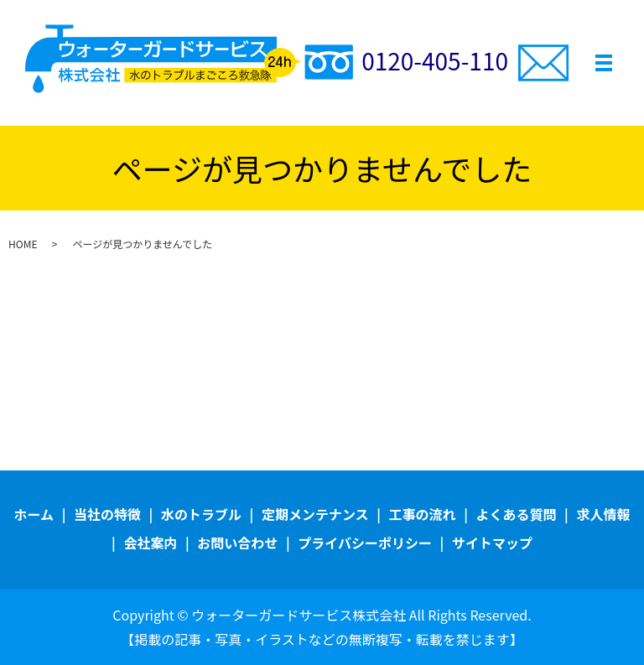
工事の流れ (423, 514)
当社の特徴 (107, 514)
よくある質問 (516, 514)
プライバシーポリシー (365, 543)
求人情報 (603, 514)
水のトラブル (201, 514)
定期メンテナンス (315, 514)
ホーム (34, 514)
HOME (23, 244)
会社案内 (150, 543)
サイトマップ (492, 543)
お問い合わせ (237, 543)
